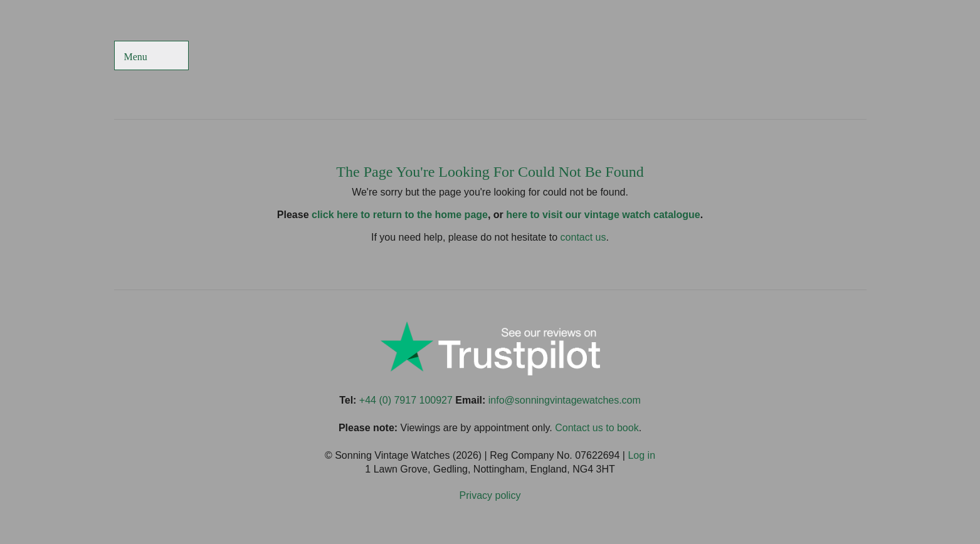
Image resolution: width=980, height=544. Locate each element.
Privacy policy (490, 495)
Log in (641, 455)
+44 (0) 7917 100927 (406, 400)
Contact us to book (597, 428)
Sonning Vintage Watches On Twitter (762, 57)
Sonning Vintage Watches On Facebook (732, 57)
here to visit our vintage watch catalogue (603, 215)
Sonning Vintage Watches (490, 56)
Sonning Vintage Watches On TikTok (793, 57)
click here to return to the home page (400, 215)
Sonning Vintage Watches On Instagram (823, 57)
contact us (583, 237)
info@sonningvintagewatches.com (565, 400)
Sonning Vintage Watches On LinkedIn (854, 57)
